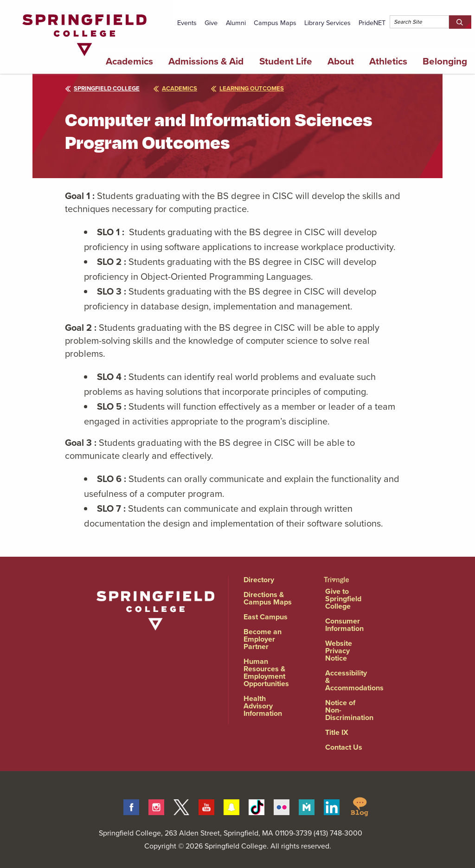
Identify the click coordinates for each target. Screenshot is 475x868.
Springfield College (102, 88)
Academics (129, 61)
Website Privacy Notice (339, 651)
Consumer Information (344, 625)
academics (175, 88)
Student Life (286, 61)
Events (187, 23)
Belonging (445, 61)
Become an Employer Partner (263, 639)
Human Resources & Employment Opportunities (266, 672)
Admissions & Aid (206, 61)
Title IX (337, 732)
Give (211, 23)
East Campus (266, 617)
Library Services (327, 23)
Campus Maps (275, 23)
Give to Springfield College (343, 599)
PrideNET (372, 23)
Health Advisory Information (263, 706)
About (341, 61)
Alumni (236, 23)
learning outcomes (247, 88)
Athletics (388, 61)
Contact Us (344, 747)
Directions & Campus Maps (268, 598)
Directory (259, 580)
